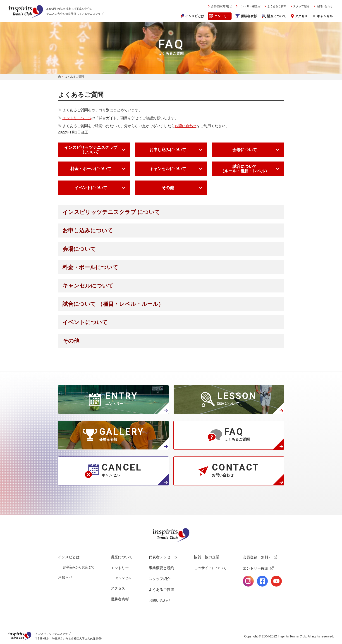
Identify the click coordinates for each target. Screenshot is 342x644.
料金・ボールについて (91, 169)
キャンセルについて (168, 169)
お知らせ (65, 577)
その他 (168, 188)
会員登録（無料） (257, 557)
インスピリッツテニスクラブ (26, 12)
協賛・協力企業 (207, 557)
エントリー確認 (248, 6)
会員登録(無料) (220, 6)
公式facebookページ (262, 581)
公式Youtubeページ (276, 581)
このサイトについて (210, 568)
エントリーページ (77, 118)
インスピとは (195, 16)
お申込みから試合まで (79, 567)
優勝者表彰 (249, 16)
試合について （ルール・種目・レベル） (245, 169)
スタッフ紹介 (301, 6)
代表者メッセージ (163, 557)
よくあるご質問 (277, 6)
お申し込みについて (168, 150)
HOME (59, 77)
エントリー (222, 16)
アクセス (301, 16)
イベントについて (91, 188)
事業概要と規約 (161, 568)
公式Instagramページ (248, 581)
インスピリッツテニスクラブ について (91, 150)
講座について (277, 16)
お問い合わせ (325, 6)
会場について (245, 150)
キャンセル (325, 16)
